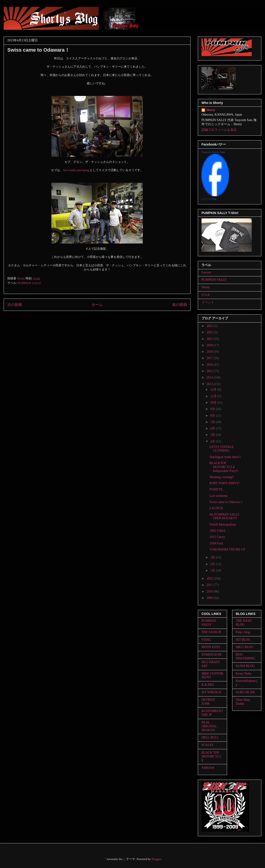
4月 (213, 441)
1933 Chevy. (218, 537)
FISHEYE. (216, 489)
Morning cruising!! (222, 477)
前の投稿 (180, 305)
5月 (213, 435)
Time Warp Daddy (243, 702)
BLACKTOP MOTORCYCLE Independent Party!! (224, 467)
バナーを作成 (209, 199)
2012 (210, 578)
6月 (213, 428)
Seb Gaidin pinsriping (76, 170)
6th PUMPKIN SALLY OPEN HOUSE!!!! (224, 516)
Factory (206, 272)
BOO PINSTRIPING (246, 656)
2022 (210, 332)
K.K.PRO (208, 685)
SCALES (207, 745)
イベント (208, 302)
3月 (213, 557)
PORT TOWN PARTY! (225, 483)
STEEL (206, 640)
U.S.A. (206, 295)
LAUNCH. (217, 508)
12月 (214, 390)
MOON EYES (211, 647)
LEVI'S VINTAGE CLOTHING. (222, 449)
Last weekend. (219, 496)
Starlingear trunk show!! (225, 457)
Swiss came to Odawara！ (226, 502)
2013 (210, 384)
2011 (210, 585)
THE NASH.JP (211, 632)
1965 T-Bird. (218, 531)
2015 (210, 371)
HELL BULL (210, 737)
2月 (213, 564)
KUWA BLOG (245, 666)
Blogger (156, 859)
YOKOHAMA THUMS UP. (228, 549)
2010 (210, 591)
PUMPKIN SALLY (29, 283)
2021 (210, 339)
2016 (210, 365)
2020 (210, 345)
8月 (213, 416)
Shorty (211, 110)
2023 (210, 326)
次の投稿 (15, 305)
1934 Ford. (216, 543)
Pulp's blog (243, 632)
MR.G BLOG (245, 647)
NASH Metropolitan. (223, 525)
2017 (210, 358)
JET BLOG (243, 640)
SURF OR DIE (245, 692)
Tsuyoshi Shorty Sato (213, 152)
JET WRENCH (211, 692)
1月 (213, 570)
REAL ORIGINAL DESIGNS (209, 726)
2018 (210, 352)
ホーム (97, 305)
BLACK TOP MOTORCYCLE (212, 756)
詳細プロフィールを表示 (219, 130)
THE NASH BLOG (244, 623)
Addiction (208, 768)
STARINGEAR (212, 655)
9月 (213, 409)
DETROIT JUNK (208, 702)
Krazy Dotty (244, 673)
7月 (213, 422)
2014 (210, 377)
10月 (214, 403)
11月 (214, 396)
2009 (210, 598)
